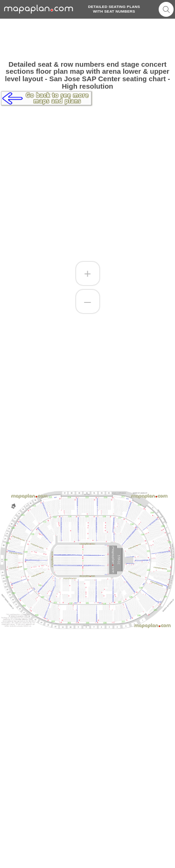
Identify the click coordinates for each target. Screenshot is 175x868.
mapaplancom (39, 9)
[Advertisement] (87, 40)
